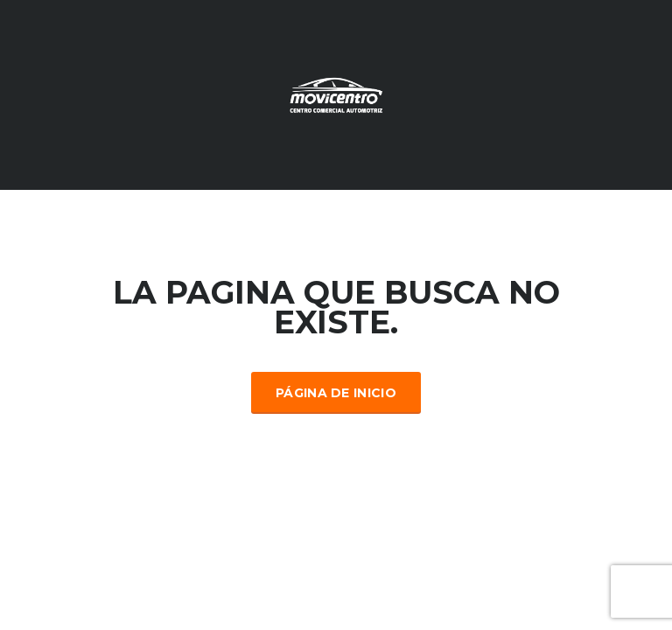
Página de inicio (336, 393)
